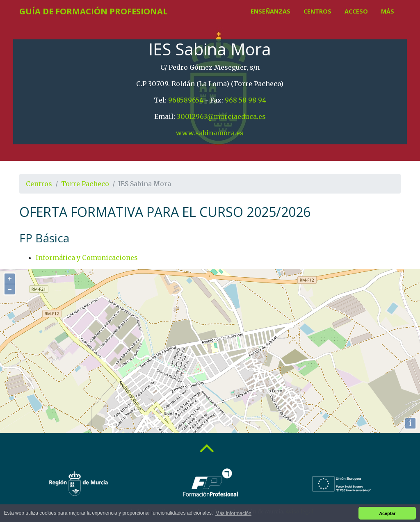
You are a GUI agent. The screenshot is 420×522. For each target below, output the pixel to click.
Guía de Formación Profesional (94, 11)
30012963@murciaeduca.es (221, 116)
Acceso (356, 11)
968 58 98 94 (245, 100)
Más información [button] (233, 513)
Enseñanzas (270, 11)
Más (388, 11)
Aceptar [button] (387, 513)
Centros (317, 11)
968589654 (186, 100)
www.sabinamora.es (210, 133)
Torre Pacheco (85, 184)
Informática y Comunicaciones (87, 258)
